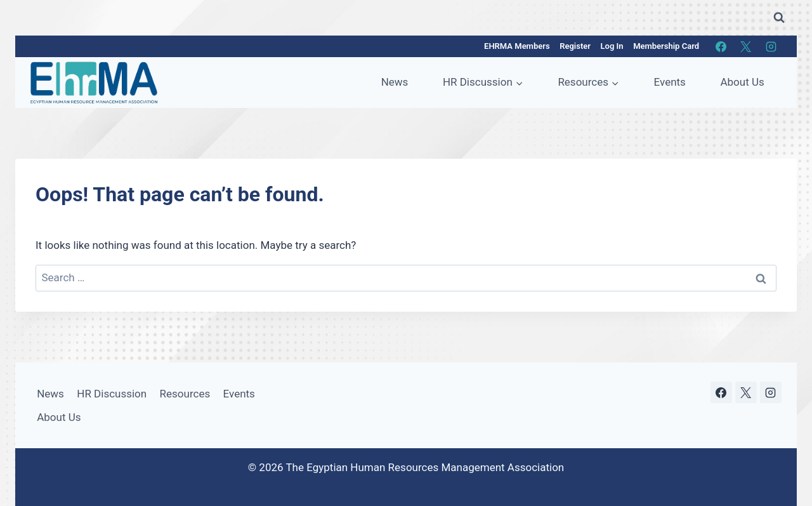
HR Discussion (112, 394)
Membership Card (666, 46)
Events (670, 82)
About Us (742, 82)
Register (575, 46)
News (395, 82)
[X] (746, 46)
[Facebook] (721, 46)
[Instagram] (771, 46)
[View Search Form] (779, 18)
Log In (612, 46)
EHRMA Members (517, 46)
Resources (185, 394)
